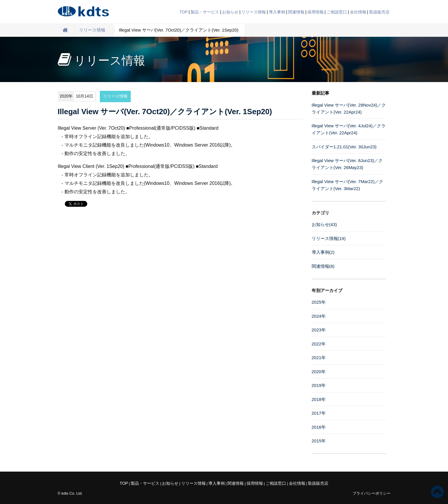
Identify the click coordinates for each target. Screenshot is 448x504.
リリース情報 (254, 12)
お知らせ (230, 12)
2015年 (319, 441)
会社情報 (358, 12)
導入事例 (277, 12)
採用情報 (315, 12)
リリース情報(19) (329, 238)
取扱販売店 (379, 12)
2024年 (319, 316)
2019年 (319, 385)
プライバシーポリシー (372, 493)
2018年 (319, 399)
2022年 (319, 344)
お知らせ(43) (324, 224)
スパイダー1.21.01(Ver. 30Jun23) (344, 147)
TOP (184, 12)
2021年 (319, 358)
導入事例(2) (323, 252)
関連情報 (296, 12)
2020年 (319, 372)
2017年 (319, 413)
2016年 (319, 427)
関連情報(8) (323, 266)
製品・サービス (205, 12)
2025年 (319, 302)
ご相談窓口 (337, 12)
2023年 (319, 330)
